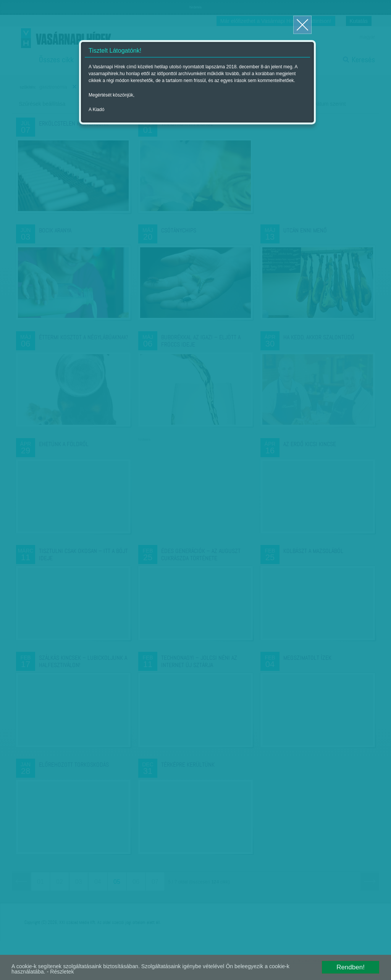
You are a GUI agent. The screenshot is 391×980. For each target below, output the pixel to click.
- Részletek (101, 971)
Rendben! (351, 965)
